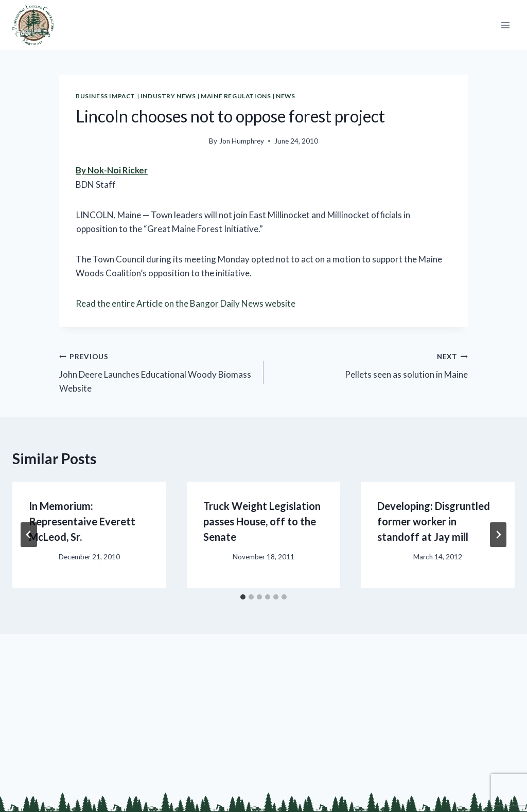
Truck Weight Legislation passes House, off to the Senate (262, 521)
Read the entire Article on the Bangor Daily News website (186, 303)
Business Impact (106, 96)
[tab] (243, 597)
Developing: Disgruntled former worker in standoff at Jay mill (434, 521)
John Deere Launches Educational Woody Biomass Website (157, 371)
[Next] (498, 535)
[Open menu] (505, 25)
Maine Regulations (236, 96)
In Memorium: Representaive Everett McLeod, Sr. (82, 521)
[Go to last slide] (29, 535)
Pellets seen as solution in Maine (370, 364)
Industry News (168, 96)
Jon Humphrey (242, 141)
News (285, 96)
